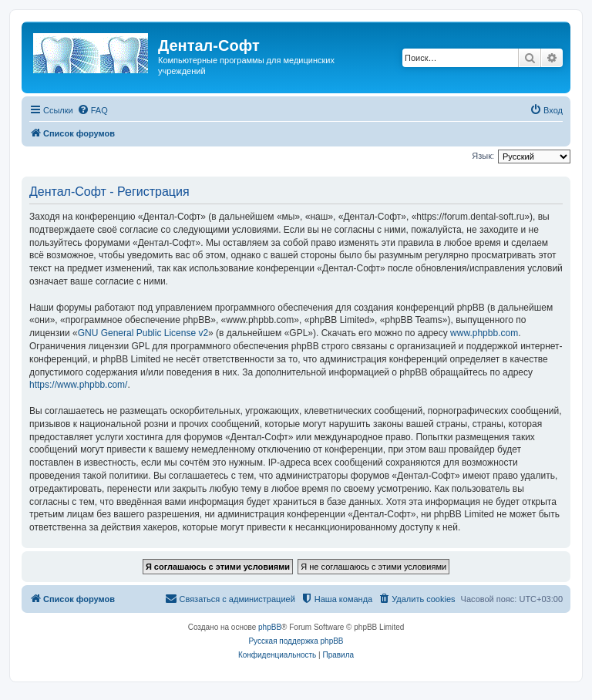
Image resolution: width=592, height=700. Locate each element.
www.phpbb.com (484, 333)
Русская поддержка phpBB (296, 641)
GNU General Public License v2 (143, 333)
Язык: (483, 156)
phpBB (270, 627)
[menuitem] (92, 110)
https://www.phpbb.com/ (78, 385)
